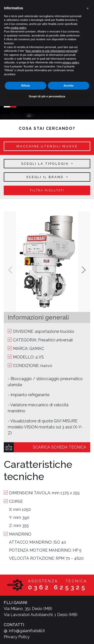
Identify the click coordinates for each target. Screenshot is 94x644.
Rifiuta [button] (26, 86)
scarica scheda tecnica (60, 447)
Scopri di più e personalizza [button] (47, 96)
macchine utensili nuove (47, 146)
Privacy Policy (17, 637)
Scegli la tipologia (46, 164)
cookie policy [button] (18, 28)
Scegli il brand (46, 177)
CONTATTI (14, 625)
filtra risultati (47, 190)
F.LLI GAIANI (15, 603)
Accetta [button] (68, 86)
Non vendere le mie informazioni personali (51, 51)
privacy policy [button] (71, 62)
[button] (87, 8)
